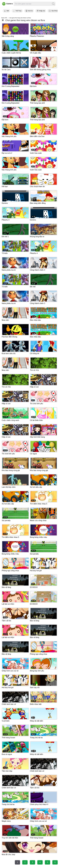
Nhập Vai (42, 11)
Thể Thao (18, 11)
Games (7, 4)
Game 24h (4, 18)
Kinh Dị (30, 11)
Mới (8, 11)
